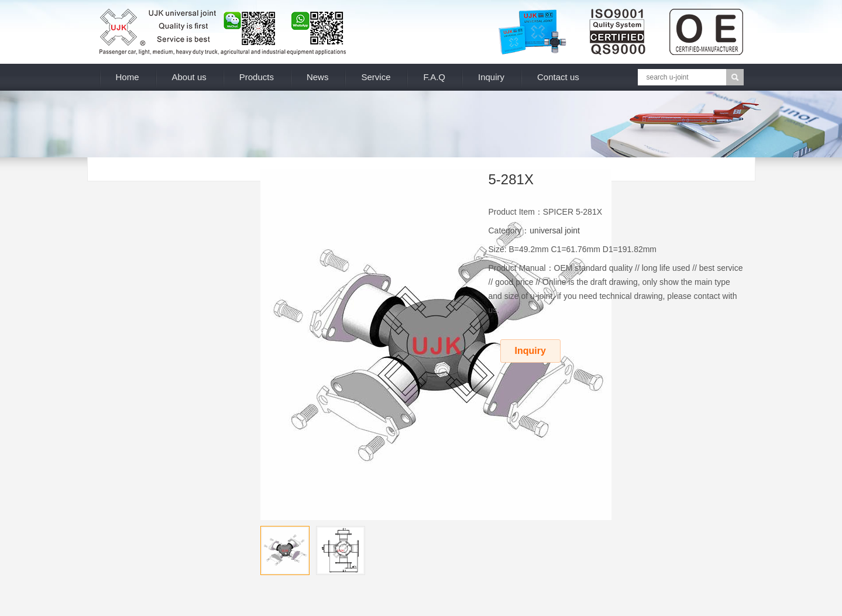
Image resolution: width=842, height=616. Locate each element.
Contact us (558, 77)
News (318, 77)
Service (376, 77)
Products (257, 77)
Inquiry (491, 77)
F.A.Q (434, 77)
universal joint (555, 230)
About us (189, 77)
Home (128, 77)
